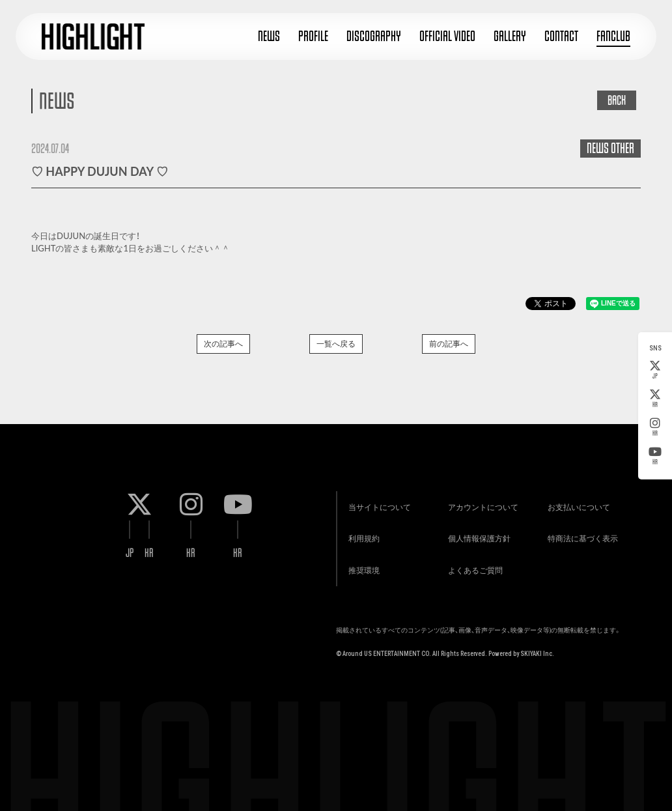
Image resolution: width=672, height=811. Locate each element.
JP (655, 370)
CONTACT (561, 36)
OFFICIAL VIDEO (447, 36)
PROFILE (313, 36)
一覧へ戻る (336, 344)
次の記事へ (223, 344)
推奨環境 (362, 567)
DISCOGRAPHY (374, 36)
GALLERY (510, 36)
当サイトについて (378, 502)
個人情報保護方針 (477, 534)
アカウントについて (481, 502)
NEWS (269, 36)
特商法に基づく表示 (581, 534)
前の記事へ (449, 344)
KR (655, 399)
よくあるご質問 (473, 567)
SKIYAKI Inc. (537, 651)
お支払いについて (578, 502)
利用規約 (362, 534)
